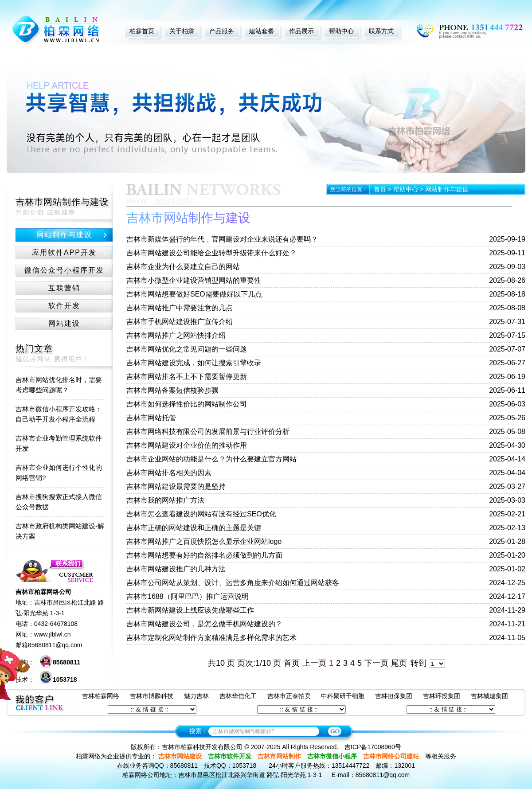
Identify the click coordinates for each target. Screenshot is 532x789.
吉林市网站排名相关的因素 (169, 473)
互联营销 (64, 288)
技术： (46, 680)
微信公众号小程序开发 (64, 270)
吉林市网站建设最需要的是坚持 (176, 486)
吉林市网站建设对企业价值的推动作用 (187, 445)
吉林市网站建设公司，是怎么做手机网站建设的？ (204, 624)
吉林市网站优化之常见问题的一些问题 (187, 349)
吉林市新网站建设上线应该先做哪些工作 (190, 610)
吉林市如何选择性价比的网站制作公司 (187, 404)
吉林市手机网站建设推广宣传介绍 (180, 322)
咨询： (48, 662)
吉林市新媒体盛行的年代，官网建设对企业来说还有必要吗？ (222, 239)
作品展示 (301, 31)
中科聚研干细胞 (343, 696)
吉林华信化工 (238, 696)
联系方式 (381, 31)
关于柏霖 (182, 31)
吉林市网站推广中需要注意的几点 (180, 308)
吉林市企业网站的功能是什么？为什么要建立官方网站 (211, 459)
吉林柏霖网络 (101, 696)
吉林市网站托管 (151, 418)
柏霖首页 (142, 31)
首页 (380, 189)
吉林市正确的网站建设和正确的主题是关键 (194, 528)
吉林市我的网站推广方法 (165, 500)
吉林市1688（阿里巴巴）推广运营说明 (188, 596)
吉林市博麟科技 (152, 696)
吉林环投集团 (442, 696)
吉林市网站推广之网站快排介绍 (176, 335)
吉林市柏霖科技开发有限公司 (202, 747)
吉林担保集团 (394, 696)
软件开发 (64, 306)
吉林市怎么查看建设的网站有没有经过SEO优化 (201, 514)
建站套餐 (262, 31)
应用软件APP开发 (64, 252)
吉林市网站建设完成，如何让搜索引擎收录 (194, 363)
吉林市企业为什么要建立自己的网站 (183, 267)
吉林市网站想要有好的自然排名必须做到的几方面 (204, 555)
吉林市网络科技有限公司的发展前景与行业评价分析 (208, 432)
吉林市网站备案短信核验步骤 (172, 390)
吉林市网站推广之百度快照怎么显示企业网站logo (204, 541)
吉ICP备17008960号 (373, 747)
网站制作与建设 (64, 235)
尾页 (399, 663)
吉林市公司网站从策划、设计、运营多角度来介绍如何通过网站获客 (233, 583)
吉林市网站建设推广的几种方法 (176, 569)
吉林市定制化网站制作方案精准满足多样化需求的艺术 (211, 638)
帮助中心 (341, 31)
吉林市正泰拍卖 (289, 696)
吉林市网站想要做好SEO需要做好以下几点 (194, 294)
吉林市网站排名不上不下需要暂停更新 (187, 377)
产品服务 (222, 31)
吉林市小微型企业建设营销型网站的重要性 (194, 280)
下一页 (376, 663)
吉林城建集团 (489, 696)
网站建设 (64, 323)
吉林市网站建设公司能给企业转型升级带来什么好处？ (211, 253)
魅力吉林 (196, 696)
